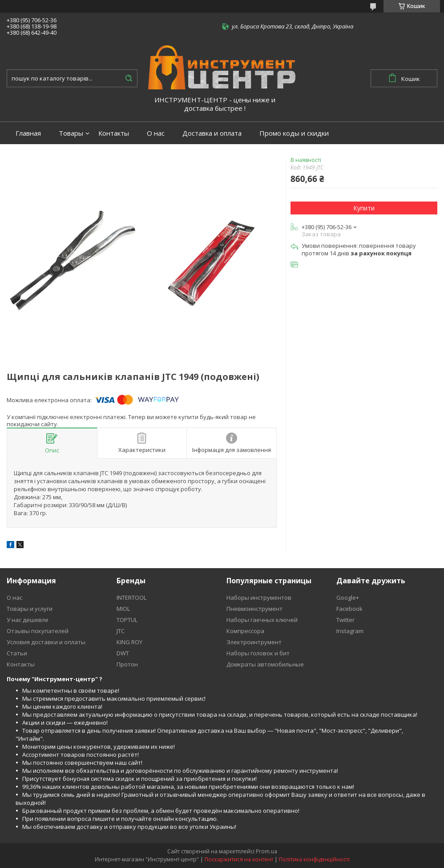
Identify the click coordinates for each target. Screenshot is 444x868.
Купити (364, 208)
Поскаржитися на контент (239, 859)
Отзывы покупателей (38, 631)
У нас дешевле (28, 620)
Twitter (345, 620)
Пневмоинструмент (254, 609)
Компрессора (245, 631)
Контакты (114, 133)
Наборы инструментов (259, 598)
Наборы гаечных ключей (262, 620)
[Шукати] (129, 78)
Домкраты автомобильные (265, 664)
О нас (156, 133)
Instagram (350, 631)
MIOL (123, 609)
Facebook (349, 609)
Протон (127, 664)
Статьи (17, 653)
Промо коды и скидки (294, 133)
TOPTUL (127, 620)
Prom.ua (266, 851)
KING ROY (129, 642)
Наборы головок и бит (258, 653)
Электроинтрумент (254, 642)
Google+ (348, 598)
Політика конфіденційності (314, 859)
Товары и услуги (30, 609)
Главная (28, 133)
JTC (121, 631)
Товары (71, 133)
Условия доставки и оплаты (46, 642)
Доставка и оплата (212, 133)
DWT (123, 653)
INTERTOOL (131, 598)
